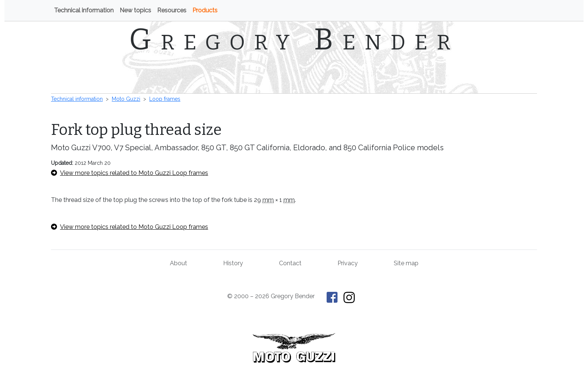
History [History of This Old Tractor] (233, 263)
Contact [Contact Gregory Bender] (290, 263)
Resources (172, 10)
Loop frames (165, 99)
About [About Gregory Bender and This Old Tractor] (178, 263)
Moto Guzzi (126, 99)
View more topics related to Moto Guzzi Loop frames (130, 173)
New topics (135, 10)
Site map (406, 263)
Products (205, 10)
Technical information (84, 10)
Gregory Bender (294, 39)
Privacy (348, 263)
